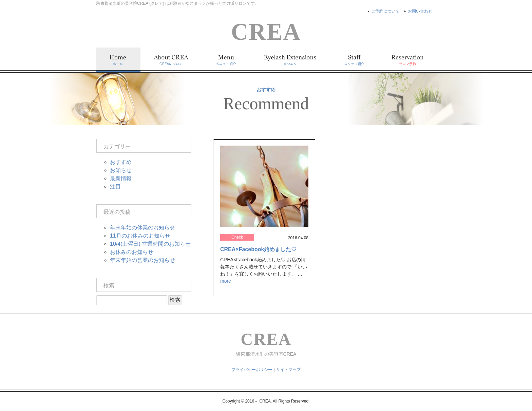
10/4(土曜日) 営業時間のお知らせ (150, 244)
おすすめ (121, 162)
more (226, 281)
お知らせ (121, 170)
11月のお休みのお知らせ (140, 236)
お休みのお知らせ (132, 252)
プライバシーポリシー (252, 370)
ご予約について (385, 11)
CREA (266, 32)
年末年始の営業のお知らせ (142, 260)
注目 (115, 186)
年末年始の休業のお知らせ (142, 228)
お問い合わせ (420, 11)
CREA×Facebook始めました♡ (258, 249)
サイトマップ (288, 370)
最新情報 (121, 178)
